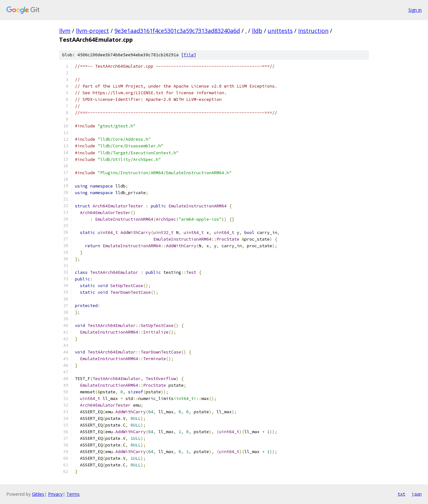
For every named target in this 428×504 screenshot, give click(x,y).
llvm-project (92, 31)
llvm (65, 31)
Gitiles (38, 494)
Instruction (313, 31)
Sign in (415, 10)
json (417, 494)
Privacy (55, 494)
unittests (280, 31)
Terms (73, 494)
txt (401, 494)
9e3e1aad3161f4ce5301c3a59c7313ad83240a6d (177, 31)
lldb (257, 31)
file (189, 55)
